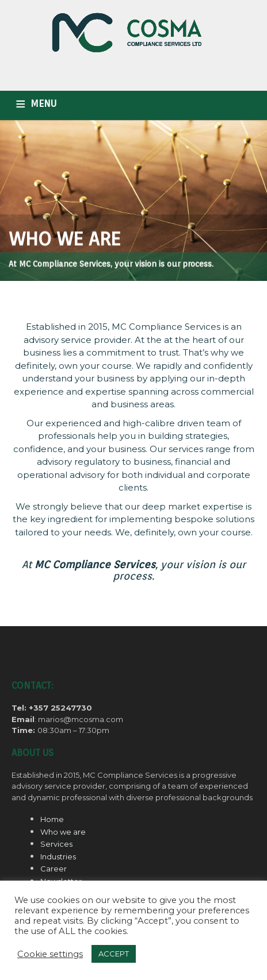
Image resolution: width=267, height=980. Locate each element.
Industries (58, 856)
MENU (43, 104)
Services (56, 844)
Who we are (63, 832)
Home (52, 819)
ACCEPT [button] (114, 954)
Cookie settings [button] (50, 954)
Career (54, 869)
